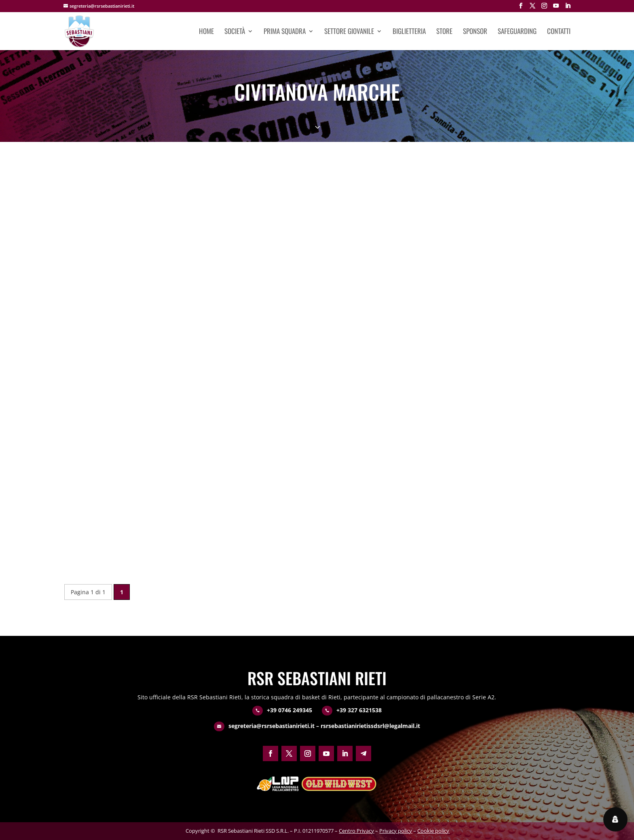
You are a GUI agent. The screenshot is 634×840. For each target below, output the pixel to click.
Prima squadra (285, 32)
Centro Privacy (356, 831)
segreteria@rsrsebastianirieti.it (272, 726)
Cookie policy (433, 831)
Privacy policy (396, 831)
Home (206, 32)
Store (444, 32)
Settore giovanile (349, 32)
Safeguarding (517, 32)
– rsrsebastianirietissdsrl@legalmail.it (367, 726)
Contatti (559, 32)
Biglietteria (409, 32)
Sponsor (475, 32)
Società (235, 32)
